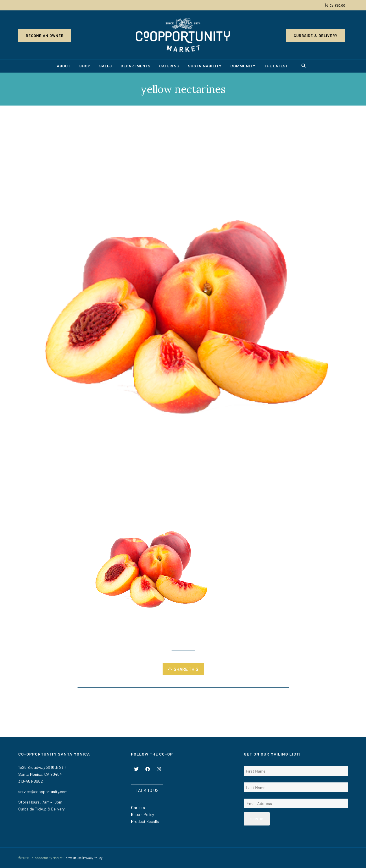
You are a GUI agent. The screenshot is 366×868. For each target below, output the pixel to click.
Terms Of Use (73, 858)
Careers (138, 807)
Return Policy (142, 814)
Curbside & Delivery (316, 36)
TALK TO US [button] (147, 790)
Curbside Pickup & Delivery (41, 809)
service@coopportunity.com (43, 792)
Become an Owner (45, 36)
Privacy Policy (93, 858)
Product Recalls (145, 821)
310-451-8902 (31, 781)
